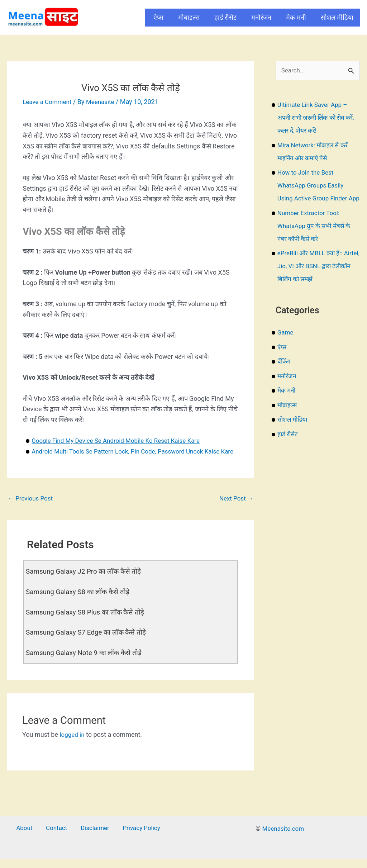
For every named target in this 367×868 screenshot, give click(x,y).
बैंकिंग (284, 375)
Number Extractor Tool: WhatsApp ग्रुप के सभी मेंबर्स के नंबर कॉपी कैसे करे (316, 239)
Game (286, 346)
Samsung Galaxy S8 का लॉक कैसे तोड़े (81, 603)
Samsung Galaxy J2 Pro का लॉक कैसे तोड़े (87, 583)
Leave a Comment (49, 102)
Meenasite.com (283, 838)
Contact (58, 838)
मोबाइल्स (189, 17)
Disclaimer (92, 838)
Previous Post (32, 509)
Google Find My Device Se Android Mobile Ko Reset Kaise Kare (121, 440)
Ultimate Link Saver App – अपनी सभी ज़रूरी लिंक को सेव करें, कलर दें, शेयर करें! (314, 118)
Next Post (235, 509)
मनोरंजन (261, 17)
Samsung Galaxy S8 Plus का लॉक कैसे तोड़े (89, 623)
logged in (73, 744)
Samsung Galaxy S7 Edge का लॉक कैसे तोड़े (90, 643)
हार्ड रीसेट (225, 17)
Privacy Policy (136, 838)
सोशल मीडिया (337, 17)
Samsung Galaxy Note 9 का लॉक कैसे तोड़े (87, 663)
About (29, 838)
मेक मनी (296, 17)
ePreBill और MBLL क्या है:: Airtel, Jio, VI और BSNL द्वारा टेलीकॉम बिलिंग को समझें (315, 279)
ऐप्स (158, 17)
